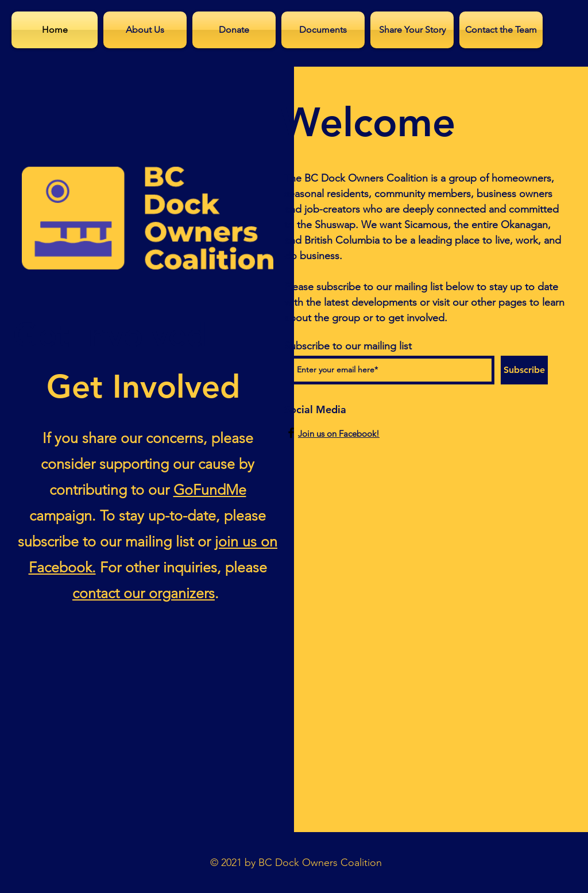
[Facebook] (291, 433)
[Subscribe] (524, 370)
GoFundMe (210, 490)
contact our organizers (144, 593)
